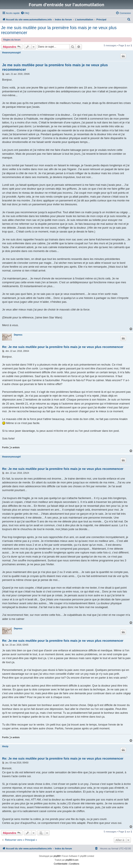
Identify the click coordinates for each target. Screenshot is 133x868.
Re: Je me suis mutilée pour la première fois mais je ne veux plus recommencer (63, 347)
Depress (18, 335)
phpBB (57, 856)
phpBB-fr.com (72, 860)
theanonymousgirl (11, 53)
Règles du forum (12, 40)
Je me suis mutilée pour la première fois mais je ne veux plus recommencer (59, 30)
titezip (5, 746)
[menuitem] (25, 13)
